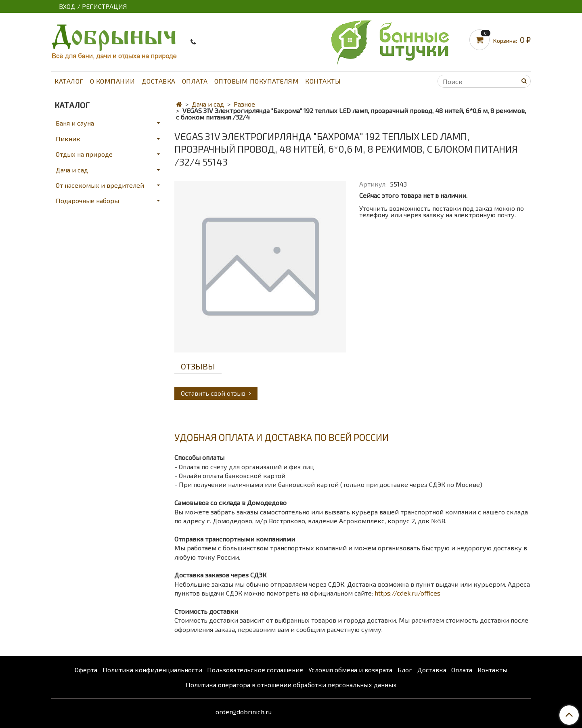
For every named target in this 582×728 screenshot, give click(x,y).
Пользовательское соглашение (255, 670)
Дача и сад (208, 104)
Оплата (195, 81)
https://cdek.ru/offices (407, 593)
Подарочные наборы (87, 200)
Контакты (323, 81)
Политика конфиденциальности (152, 670)
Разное (244, 104)
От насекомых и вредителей (100, 185)
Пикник (68, 139)
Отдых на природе (84, 154)
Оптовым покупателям (257, 81)
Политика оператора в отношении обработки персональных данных (291, 685)
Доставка (159, 81)
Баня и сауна (75, 123)
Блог (405, 670)
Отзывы (198, 366)
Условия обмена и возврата (350, 670)
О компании (113, 81)
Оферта (86, 670)
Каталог (69, 81)
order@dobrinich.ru (244, 712)
